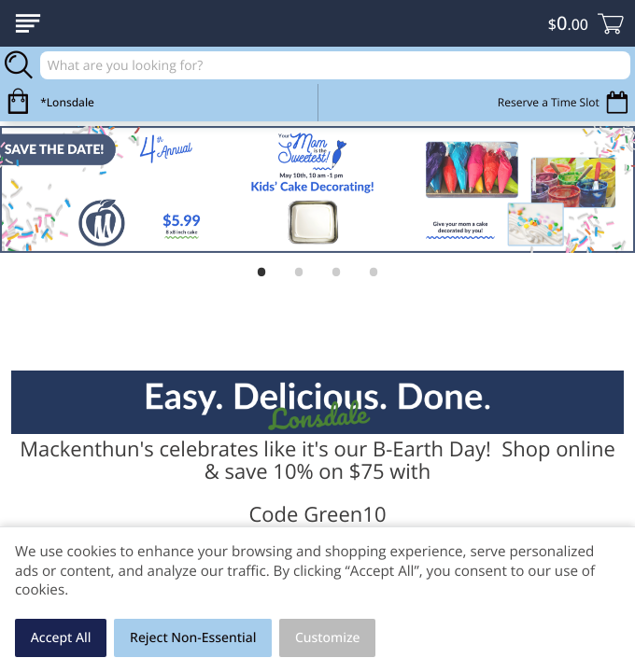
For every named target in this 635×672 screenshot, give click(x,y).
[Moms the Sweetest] (317, 189)
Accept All (61, 638)
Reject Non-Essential (193, 638)
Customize (328, 638)
